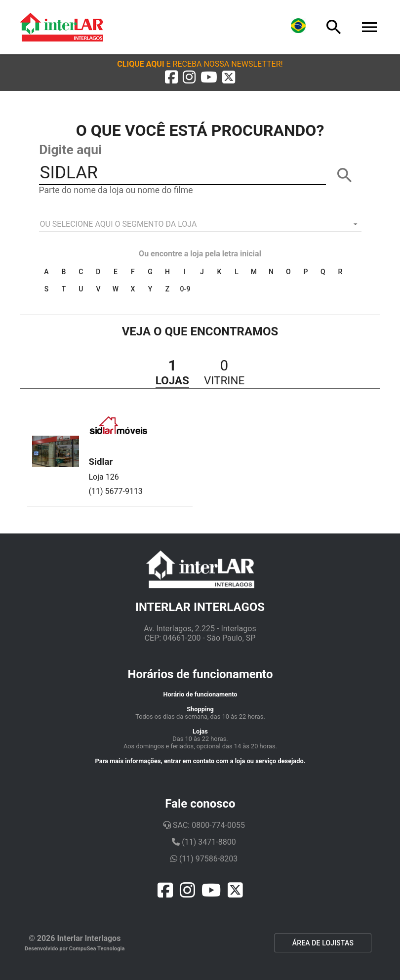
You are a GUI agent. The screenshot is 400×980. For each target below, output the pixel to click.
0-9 (185, 289)
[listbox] (200, 224)
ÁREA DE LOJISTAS (323, 943)
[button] (200, 64)
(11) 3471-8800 (204, 842)
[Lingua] (298, 27)
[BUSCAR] (345, 175)
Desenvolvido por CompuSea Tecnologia (75, 949)
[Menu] (369, 27)
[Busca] (334, 27)
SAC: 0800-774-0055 (204, 825)
